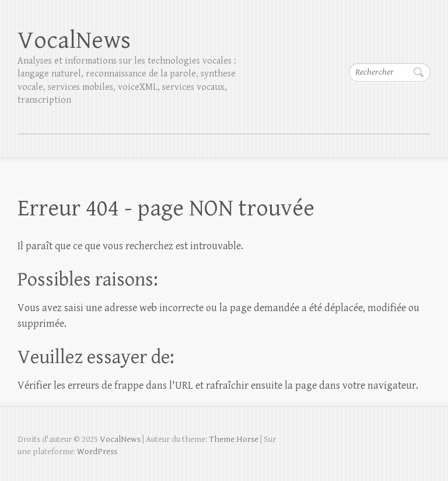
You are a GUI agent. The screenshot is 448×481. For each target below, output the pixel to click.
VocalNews (74, 41)
